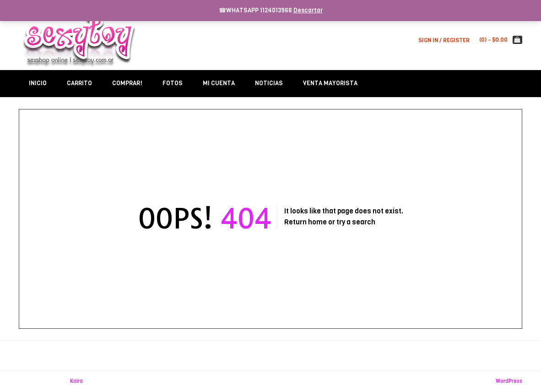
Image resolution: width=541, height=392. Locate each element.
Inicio (38, 83)
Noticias (269, 83)
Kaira (76, 381)
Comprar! (127, 83)
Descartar (308, 10)
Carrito (79, 83)
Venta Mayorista (330, 83)
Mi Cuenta (219, 83)
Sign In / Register (444, 40)
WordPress (509, 381)
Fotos (173, 83)
